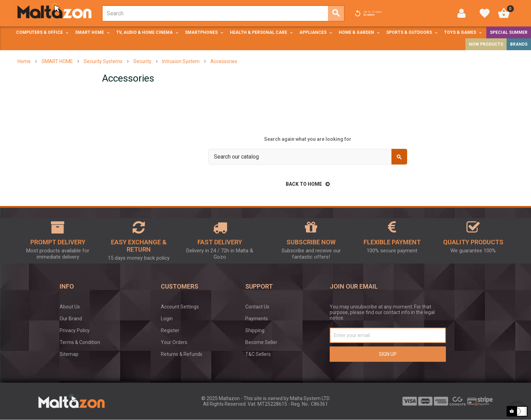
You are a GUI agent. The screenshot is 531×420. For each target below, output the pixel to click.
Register (170, 330)
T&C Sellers (258, 354)
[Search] (308, 157)
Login (167, 319)
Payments (257, 319)
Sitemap (69, 354)
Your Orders (174, 342)
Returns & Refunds (182, 354)
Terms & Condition (80, 342)
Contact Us (257, 307)
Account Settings (180, 307)
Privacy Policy (75, 330)
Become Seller (261, 342)
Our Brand (71, 319)
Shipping (255, 330)
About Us (70, 307)
